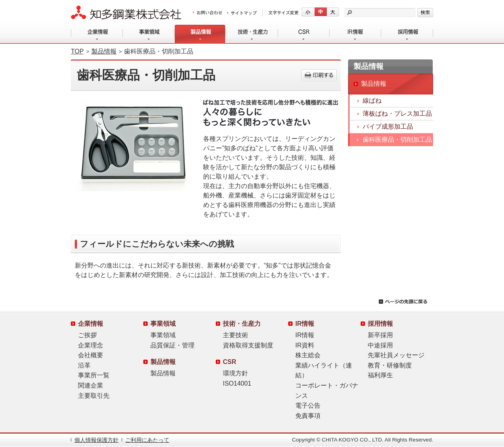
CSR (304, 34)
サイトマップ (242, 13)
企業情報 (97, 34)
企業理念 (91, 345)
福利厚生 (380, 375)
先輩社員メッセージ (396, 355)
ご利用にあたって (147, 440)
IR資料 (305, 345)
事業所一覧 (94, 375)
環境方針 (235, 373)
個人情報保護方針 (96, 440)
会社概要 (91, 355)
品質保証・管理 (172, 345)
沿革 (84, 365)
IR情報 (355, 34)
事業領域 (149, 34)
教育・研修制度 (390, 365)
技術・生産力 (252, 34)
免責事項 (308, 416)
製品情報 (200, 34)
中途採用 (380, 345)
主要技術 (235, 335)
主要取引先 (94, 396)
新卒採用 (380, 335)
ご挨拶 (87, 335)
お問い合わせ (208, 13)
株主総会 (308, 355)
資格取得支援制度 (248, 345)
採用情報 (407, 34)
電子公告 (308, 405)
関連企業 (91, 385)
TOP (77, 51)
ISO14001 (237, 383)
